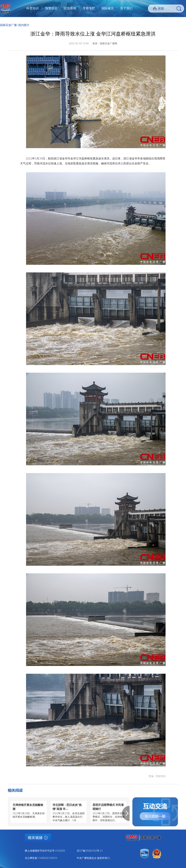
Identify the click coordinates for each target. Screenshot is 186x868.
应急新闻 (70, 8)
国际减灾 (108, 8)
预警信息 (51, 8)
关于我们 (126, 8)
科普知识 (33, 8)
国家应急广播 (8, 25)
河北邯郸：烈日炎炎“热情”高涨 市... (67, 807)
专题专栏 (89, 8)
